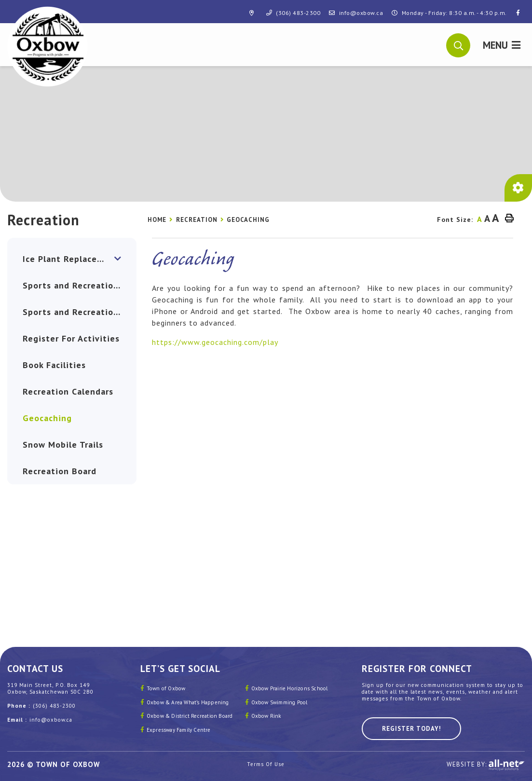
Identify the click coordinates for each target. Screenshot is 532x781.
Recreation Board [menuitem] (60, 471)
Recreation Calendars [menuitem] (68, 391)
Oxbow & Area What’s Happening (188, 702)
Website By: (486, 765)
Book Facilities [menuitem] (54, 365)
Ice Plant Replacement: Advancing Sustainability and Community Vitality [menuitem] (80, 259)
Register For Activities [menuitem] (71, 338)
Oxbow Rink (266, 716)
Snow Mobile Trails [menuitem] (63, 445)
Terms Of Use (266, 764)
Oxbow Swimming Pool (280, 702)
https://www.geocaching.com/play (215, 342)
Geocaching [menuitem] (47, 418)
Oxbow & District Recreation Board (190, 716)
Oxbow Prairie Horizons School (290, 688)
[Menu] (502, 45)
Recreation (197, 220)
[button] (458, 44)
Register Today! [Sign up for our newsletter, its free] (411, 729)
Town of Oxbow (166, 688)
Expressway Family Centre (179, 730)
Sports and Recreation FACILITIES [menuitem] (80, 312)
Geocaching (248, 220)
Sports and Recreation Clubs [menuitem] (80, 285)
